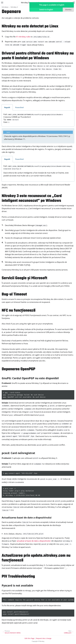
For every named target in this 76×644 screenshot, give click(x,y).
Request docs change (44, 638)
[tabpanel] (38, 119)
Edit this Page (29, 638)
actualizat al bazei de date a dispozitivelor (34, 541)
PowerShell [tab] (19, 107)
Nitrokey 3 (14, 7)
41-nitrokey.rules (23, 37)
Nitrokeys (5, 7)
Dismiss (68, 10)
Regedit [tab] (7, 107)
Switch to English (46, 10)
